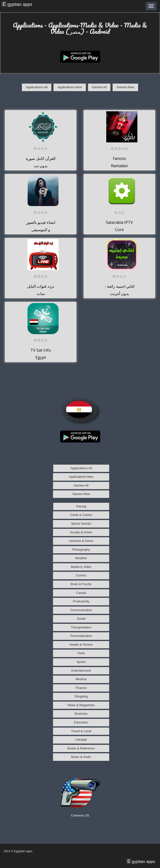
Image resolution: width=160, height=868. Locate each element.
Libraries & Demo (81, 541)
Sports (81, 662)
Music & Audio (81, 757)
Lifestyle (81, 740)
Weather (81, 558)
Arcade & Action (81, 532)
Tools (81, 653)
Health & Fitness (81, 645)
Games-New (125, 87)
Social (81, 619)
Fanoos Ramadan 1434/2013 (119, 166)
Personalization (81, 636)
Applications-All (37, 87)
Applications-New (70, 87)
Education (81, 722)
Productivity (81, 601)
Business (81, 714)
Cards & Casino (81, 515)
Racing (81, 506)
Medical (81, 679)
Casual (81, 593)
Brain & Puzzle (81, 584)
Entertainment (81, 671)
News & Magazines (81, 705)
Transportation (81, 627)
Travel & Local (81, 731)
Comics (81, 575)
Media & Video (81, 567)
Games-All (99, 87)
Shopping (81, 696)
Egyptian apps (17, 4)
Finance (81, 688)
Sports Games (81, 524)
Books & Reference (81, 748)
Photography (81, 550)
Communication (81, 610)
